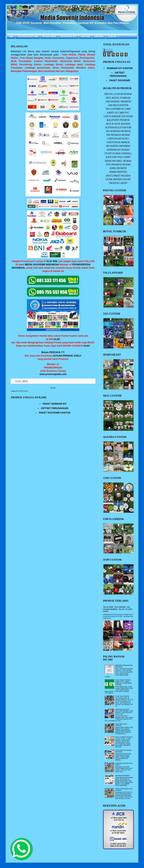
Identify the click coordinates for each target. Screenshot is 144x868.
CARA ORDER (99, 36)
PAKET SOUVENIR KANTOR (55, 413)
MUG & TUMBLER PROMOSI (124, 737)
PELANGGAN (112, 36)
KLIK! (57, 339)
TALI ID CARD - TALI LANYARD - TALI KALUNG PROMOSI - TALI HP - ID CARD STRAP (118, 609)
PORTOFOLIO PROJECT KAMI (28, 36)
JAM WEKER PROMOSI (122, 776)
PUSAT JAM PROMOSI (122, 696)
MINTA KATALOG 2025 (68, 36)
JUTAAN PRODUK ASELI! (67, 356)
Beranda (53, 388)
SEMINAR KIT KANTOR (120, 68)
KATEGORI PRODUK (49, 36)
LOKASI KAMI (85, 36)
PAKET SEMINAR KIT (55, 404)
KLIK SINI (52, 261)
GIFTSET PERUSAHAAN (55, 408)
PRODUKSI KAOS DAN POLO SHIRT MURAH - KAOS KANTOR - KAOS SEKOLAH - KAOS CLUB (124, 712)
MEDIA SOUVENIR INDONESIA (42, 265)
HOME (11, 36)
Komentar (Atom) (23, 391)
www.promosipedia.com (53, 374)
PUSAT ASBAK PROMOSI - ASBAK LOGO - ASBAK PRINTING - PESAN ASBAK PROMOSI (124, 682)
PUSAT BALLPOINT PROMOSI (121, 725)
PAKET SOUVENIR (120, 80)
